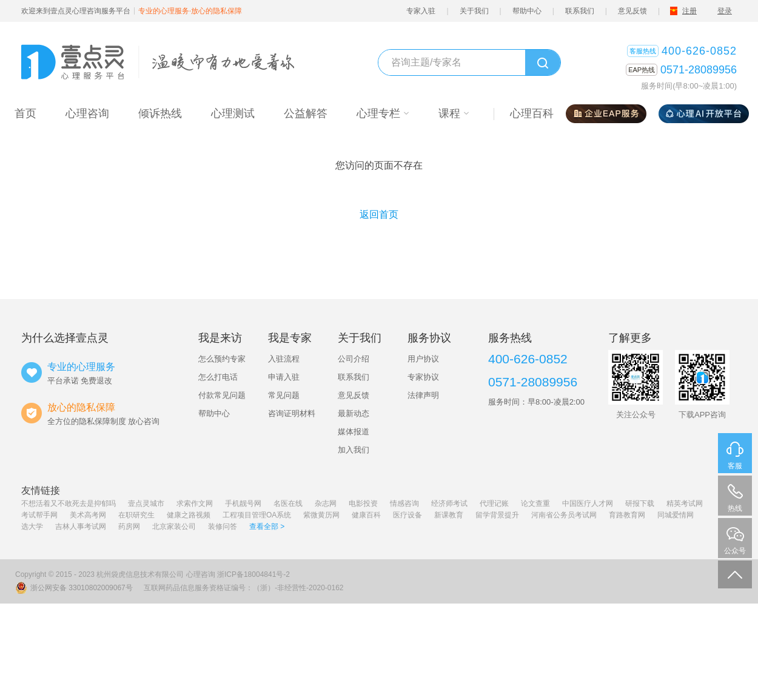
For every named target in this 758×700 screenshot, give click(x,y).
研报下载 (640, 503)
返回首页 (379, 214)
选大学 (32, 527)
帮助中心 (527, 11)
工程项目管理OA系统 (257, 515)
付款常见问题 (222, 395)
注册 (689, 11)
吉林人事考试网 (81, 527)
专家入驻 (421, 11)
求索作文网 (195, 503)
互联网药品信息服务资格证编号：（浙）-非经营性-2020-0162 (243, 588)
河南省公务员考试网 (564, 515)
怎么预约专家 (222, 359)
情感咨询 (404, 503)
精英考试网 (685, 503)
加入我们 (354, 450)
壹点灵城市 (146, 503)
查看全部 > (267, 527)
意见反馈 (632, 11)
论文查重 (535, 503)
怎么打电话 (218, 377)
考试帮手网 (39, 515)
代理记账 (494, 503)
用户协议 (423, 359)
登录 (725, 11)
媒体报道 (354, 432)
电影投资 (363, 503)
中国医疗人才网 (588, 503)
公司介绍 (354, 359)
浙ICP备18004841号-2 (253, 574)
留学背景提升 (497, 515)
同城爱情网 (676, 515)
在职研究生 (136, 515)
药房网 (129, 527)
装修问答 (223, 527)
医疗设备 (408, 515)
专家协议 (423, 377)
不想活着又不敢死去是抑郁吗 (69, 503)
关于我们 (474, 11)
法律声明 (423, 395)
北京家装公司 (174, 527)
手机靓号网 (243, 503)
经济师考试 (449, 503)
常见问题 (284, 395)
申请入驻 (284, 377)
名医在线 (288, 503)
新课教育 (449, 515)
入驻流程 (284, 359)
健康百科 (366, 515)
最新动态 (354, 413)
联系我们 (580, 11)
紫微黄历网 (321, 515)
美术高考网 (88, 515)
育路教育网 (627, 515)
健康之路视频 (189, 515)
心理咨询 (201, 574)
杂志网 (326, 503)
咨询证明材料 (292, 413)
